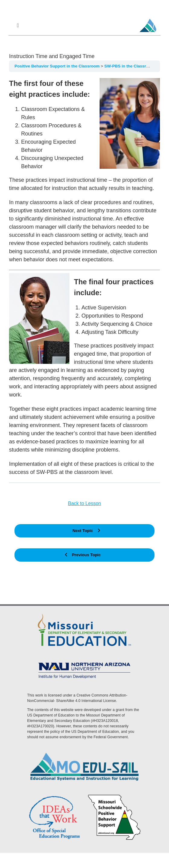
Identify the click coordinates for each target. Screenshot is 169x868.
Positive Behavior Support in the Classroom (58, 66)
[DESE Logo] (84, 613)
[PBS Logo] (114, 796)
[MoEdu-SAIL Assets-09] (84, 661)
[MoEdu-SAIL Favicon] (148, 18)
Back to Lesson (84, 503)
